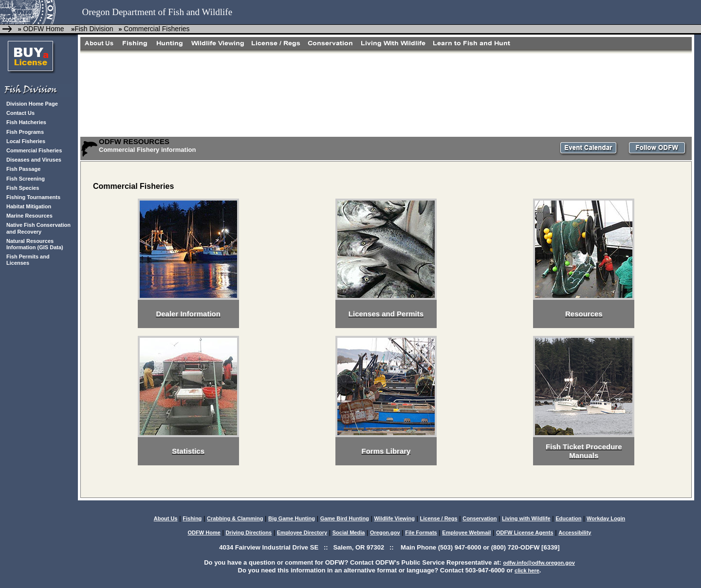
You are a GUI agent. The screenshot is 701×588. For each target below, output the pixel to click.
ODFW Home (43, 29)
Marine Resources (29, 216)
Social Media (349, 533)
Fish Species (23, 188)
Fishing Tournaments (33, 197)
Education (568, 518)
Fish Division (94, 29)
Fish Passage (23, 169)
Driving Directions (249, 533)
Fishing (192, 518)
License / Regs (439, 518)
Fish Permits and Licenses (28, 260)
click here (527, 570)
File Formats (421, 533)
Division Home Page (32, 104)
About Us (166, 518)
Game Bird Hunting (345, 518)
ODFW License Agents (525, 533)
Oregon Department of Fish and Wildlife (157, 12)
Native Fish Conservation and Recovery (38, 228)
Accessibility (575, 533)
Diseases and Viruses (34, 160)
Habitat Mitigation (29, 206)
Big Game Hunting (292, 518)
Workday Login (606, 518)
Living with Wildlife (526, 518)
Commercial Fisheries (157, 29)
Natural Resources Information (30, 244)
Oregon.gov (385, 533)
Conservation (480, 518)
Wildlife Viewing (394, 518)
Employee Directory (302, 533)
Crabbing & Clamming (235, 518)
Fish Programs (25, 132)
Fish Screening (26, 179)
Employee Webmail (466, 533)
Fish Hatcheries (26, 122)
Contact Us (20, 113)
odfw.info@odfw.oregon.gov (539, 563)
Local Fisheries (26, 141)
